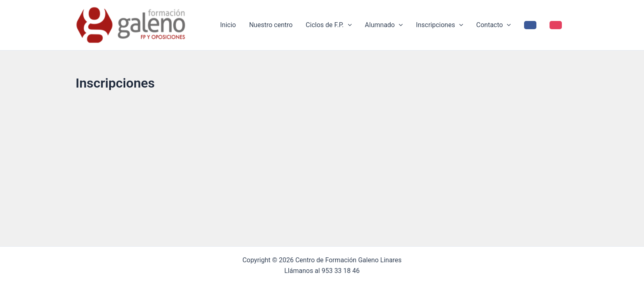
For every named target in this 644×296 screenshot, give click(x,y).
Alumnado (384, 25)
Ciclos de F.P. (329, 25)
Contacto (494, 25)
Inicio (228, 25)
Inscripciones (440, 25)
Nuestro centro (271, 25)
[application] (348, 25)
